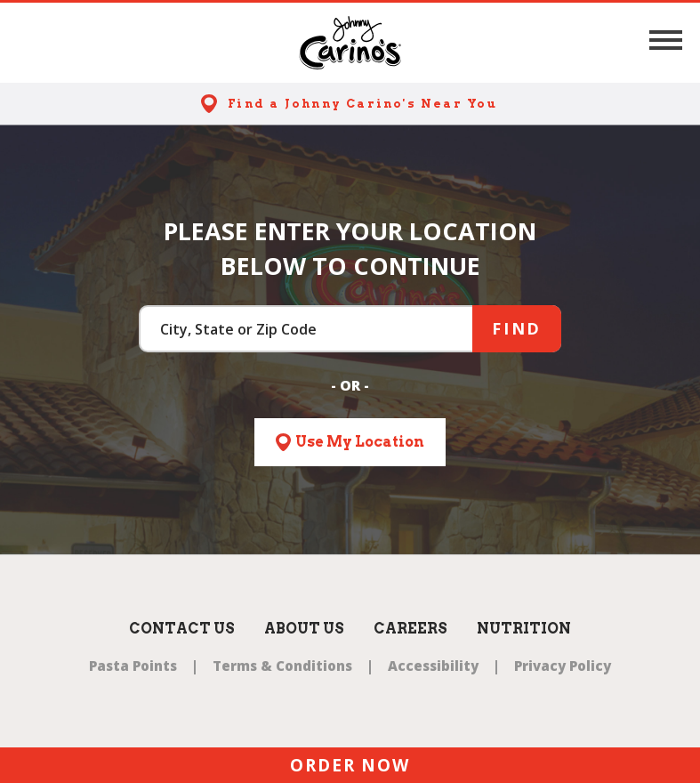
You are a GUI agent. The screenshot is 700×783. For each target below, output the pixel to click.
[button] (666, 40)
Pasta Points (133, 666)
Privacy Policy (563, 666)
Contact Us (182, 629)
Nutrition (524, 629)
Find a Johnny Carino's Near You (362, 104)
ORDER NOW (350, 765)
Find (517, 328)
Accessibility (433, 666)
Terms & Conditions (282, 666)
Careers (410, 629)
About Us (304, 629)
